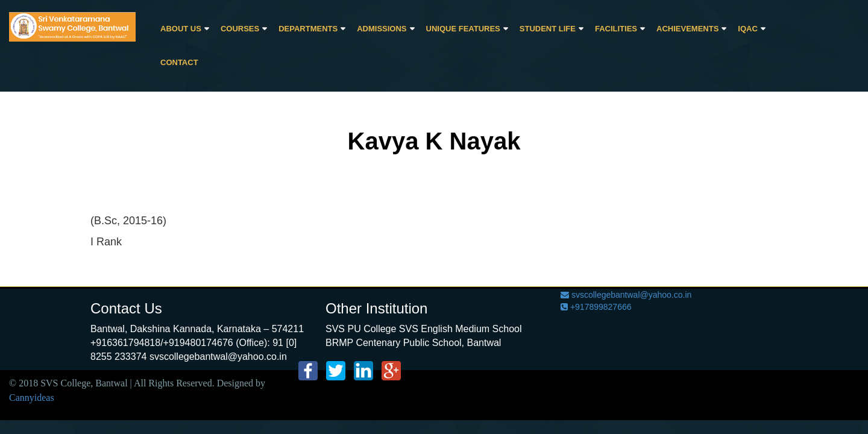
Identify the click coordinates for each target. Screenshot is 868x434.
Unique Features (463, 29)
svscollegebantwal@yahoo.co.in (626, 295)
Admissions (382, 29)
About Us (181, 29)
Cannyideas (32, 398)
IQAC (748, 29)
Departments (308, 29)
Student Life (548, 29)
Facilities (616, 29)
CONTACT (179, 62)
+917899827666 (596, 307)
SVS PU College (361, 329)
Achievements (687, 29)
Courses (240, 29)
